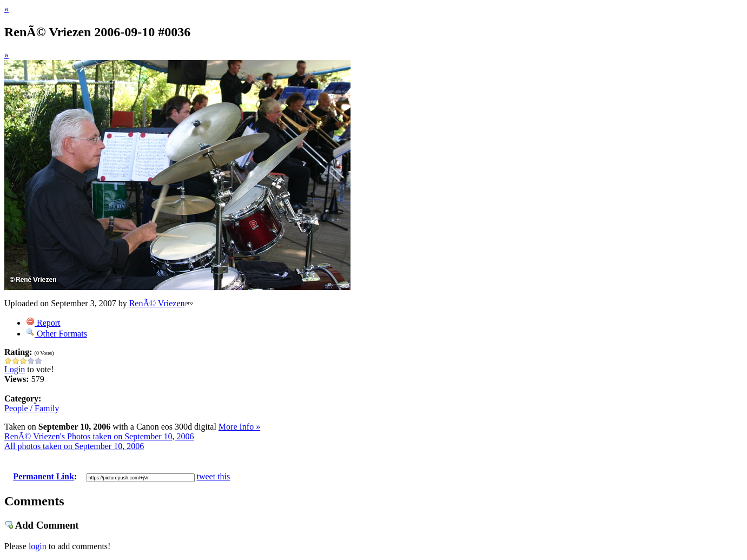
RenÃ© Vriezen (157, 303)
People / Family (32, 408)
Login (15, 369)
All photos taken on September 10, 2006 (74, 446)
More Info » (239, 427)
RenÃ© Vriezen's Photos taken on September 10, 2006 (99, 436)
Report (43, 323)
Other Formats (57, 334)
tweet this (214, 476)
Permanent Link (43, 476)
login (38, 546)
